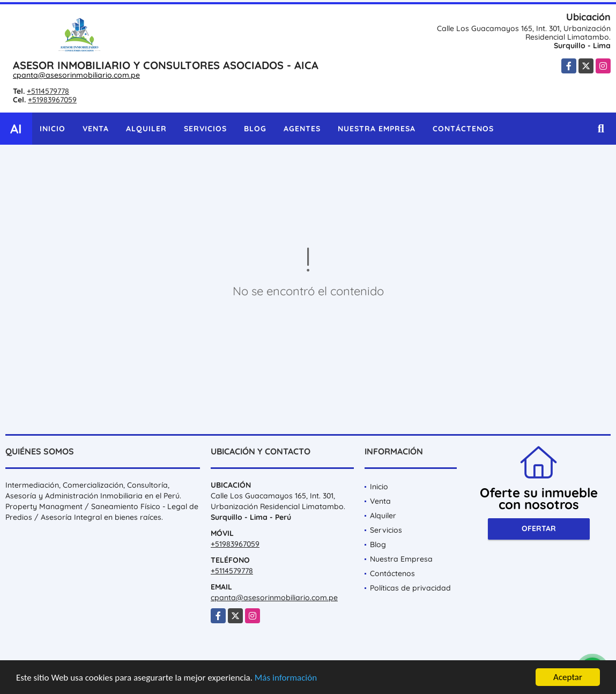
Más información (286, 678)
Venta (96, 129)
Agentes (302, 129)
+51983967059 (52, 100)
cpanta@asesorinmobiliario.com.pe (76, 75)
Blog (255, 129)
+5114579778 (48, 91)
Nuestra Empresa (377, 129)
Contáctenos (463, 129)
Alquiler (146, 129)
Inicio (53, 129)
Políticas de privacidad (410, 588)
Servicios (205, 129)
